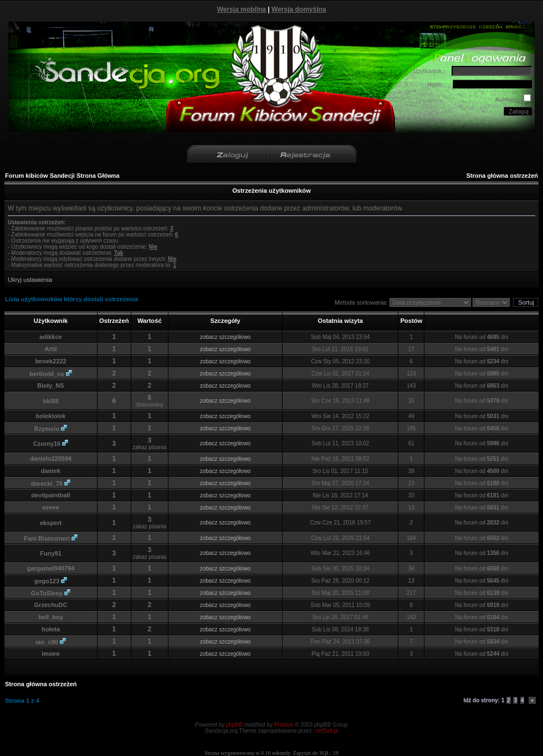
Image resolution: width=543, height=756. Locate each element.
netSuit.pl (326, 731)
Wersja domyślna (299, 9)
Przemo (284, 725)
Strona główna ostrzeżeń (502, 176)
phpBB (234, 725)
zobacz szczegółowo (226, 337)
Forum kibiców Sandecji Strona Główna (62, 176)
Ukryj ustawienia (30, 280)
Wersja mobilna (242, 9)
